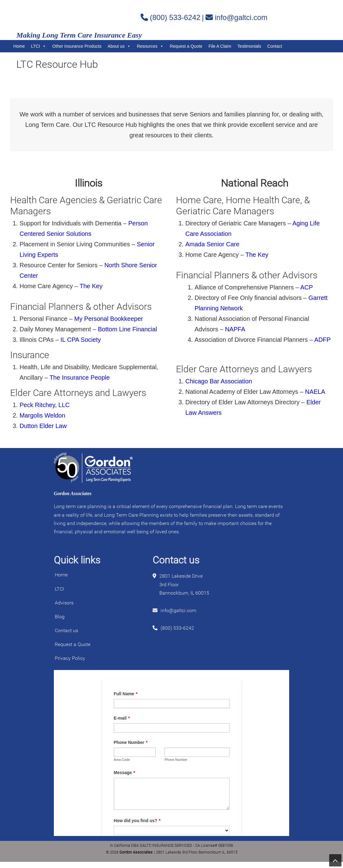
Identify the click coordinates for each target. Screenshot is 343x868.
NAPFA (236, 329)
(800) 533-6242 (175, 17)
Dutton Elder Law (43, 426)
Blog (60, 617)
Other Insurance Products (77, 46)
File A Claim (220, 46)
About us (119, 46)
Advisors (64, 603)
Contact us (66, 630)
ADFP (323, 340)
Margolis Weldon (42, 415)
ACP (307, 287)
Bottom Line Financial (127, 329)
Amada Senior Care (212, 244)
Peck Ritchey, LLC (44, 405)
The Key (91, 286)
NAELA (316, 392)
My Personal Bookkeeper (108, 319)
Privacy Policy (70, 658)
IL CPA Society (80, 340)
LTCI (39, 46)
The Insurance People (80, 377)
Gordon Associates (87, 17)
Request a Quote (186, 46)
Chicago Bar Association (219, 381)
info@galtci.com (241, 17)
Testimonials (249, 46)
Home (19, 46)
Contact (275, 46)
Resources (150, 46)
